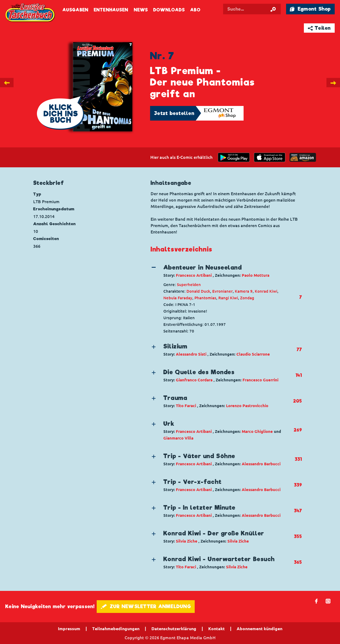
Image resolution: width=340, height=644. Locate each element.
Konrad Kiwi (266, 291)
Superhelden (189, 285)
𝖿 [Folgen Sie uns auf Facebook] (316, 601)
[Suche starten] (273, 9)
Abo (195, 10)
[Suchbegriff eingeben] (256, 9)
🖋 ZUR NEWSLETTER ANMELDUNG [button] (146, 606)
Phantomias (205, 298)
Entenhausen (111, 10)
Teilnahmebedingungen (116, 629)
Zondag (247, 298)
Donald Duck (198, 291)
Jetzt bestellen (174, 113)
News (141, 10)
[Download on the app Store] (270, 157)
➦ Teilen (319, 28)
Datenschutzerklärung (174, 629)
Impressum (69, 629)
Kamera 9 (244, 291)
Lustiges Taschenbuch (31, 13)
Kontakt (216, 629)
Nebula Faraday (178, 298)
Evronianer (222, 291)
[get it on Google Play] (234, 157)
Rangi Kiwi (228, 298)
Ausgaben (75, 10)
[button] (222, 271)
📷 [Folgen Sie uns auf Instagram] (328, 601)
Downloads (169, 10)
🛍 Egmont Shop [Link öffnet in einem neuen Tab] (310, 9)
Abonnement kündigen (260, 629)
